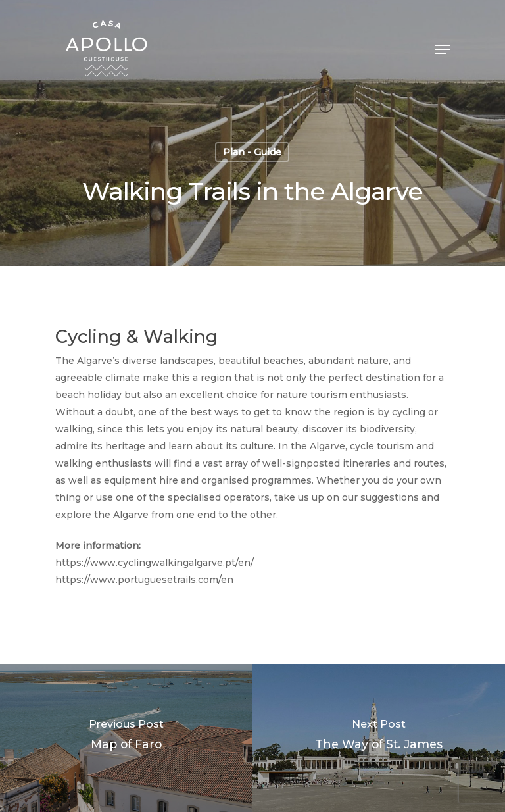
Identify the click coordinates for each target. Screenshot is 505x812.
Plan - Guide (252, 152)
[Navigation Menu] (443, 49)
